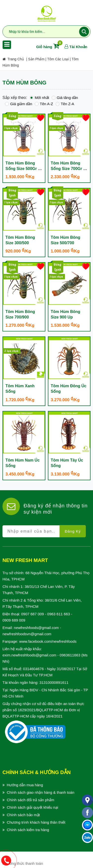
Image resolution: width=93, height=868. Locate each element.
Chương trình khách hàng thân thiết (36, 822)
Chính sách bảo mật (23, 815)
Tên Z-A (65, 104)
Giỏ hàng (49, 47)
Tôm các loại (58, 59)
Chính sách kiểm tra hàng (28, 830)
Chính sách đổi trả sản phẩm (30, 800)
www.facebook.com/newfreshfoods (48, 641)
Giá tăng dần (65, 98)
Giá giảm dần (19, 104)
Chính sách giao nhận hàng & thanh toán (40, 792)
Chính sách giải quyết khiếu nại (32, 807)
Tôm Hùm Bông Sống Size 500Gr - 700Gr (22, 169)
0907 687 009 (32, 614)
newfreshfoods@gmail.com (36, 628)
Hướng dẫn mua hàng (25, 785)
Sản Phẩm (36, 59)
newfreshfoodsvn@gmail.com (27, 634)
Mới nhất (39, 98)
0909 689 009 (14, 620)
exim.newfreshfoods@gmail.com (29, 655)
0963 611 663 (59, 614)
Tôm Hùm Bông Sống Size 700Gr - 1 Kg (68, 169)
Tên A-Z (44, 104)
